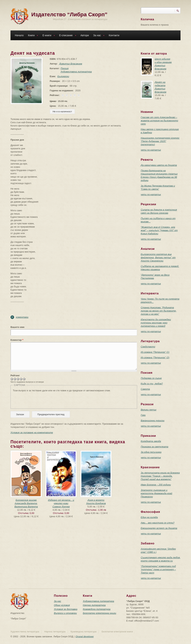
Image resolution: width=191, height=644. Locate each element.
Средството (148, 347)
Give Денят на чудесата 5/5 (24, 379)
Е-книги (48, 36)
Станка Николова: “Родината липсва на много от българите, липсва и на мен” (159, 311)
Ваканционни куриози (153, 421)
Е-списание (67, 36)
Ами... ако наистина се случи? (158, 523)
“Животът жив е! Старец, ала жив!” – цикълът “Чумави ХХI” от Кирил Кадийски (159, 230)
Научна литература (94, 605)
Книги (32, 36)
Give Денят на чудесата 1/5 (12, 379)
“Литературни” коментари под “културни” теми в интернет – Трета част (158, 569)
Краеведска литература (97, 609)
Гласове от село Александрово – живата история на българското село (159, 121)
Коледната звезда (151, 441)
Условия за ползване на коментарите (32, 433)
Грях (143, 415)
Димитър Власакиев (70, 64)
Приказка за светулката (154, 447)
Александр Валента (26, 503)
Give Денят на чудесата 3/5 (18, 379)
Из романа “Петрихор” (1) (155, 352)
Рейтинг (15, 375)
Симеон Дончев (61, 507)
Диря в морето (96, 500)
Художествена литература (76, 72)
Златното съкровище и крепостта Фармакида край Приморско (156, 493)
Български (63, 76)
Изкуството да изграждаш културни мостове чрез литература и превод (156, 323)
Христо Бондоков (96, 503)
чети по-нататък (151, 150)
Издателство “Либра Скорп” (69, 14)
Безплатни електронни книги (99, 613)
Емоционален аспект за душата (159, 528)
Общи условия (62, 605)
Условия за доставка (66, 609)
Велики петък (148, 410)
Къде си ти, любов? (152, 384)
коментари (22, 317)
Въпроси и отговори (65, 613)
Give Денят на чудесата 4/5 (21, 379)
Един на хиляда (149, 517)
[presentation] (40, 399)
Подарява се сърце (151, 378)
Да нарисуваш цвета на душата (159, 165)
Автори (85, 35)
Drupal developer (85, 636)
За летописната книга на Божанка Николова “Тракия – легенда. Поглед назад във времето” (160, 476)
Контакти (114, 35)
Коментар (17, 340)
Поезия (64, 68)
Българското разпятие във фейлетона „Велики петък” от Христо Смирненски (158, 258)
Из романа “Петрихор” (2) (155, 358)
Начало (19, 35)
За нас (98, 36)
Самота (145, 389)
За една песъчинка (151, 452)
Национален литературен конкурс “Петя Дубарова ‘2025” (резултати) (160, 141)
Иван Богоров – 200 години (156, 485)
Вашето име (17, 327)
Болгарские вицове (26, 500)
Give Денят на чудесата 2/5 (15, 379)
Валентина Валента (26, 507)
